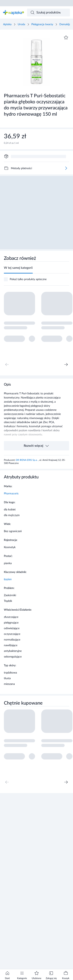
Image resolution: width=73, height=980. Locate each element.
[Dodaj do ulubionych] (66, 38)
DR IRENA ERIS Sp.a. (27, 460)
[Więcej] (66, 168)
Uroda (21, 24)
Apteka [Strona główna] (7, 24)
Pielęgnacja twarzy (42, 24)
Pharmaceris (11, 494)
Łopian (8, 579)
